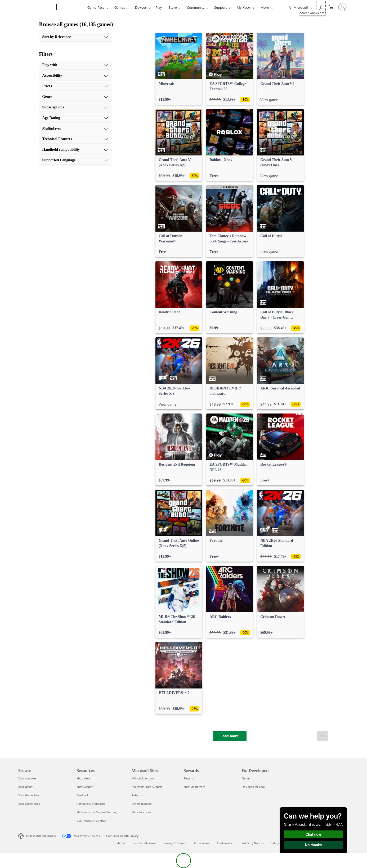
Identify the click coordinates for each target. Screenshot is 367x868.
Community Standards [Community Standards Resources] (91, 804)
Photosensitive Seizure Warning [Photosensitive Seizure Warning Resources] (97, 812)
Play (159, 7)
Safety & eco (279, 843)
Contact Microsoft (145, 843)
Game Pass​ (96, 7)
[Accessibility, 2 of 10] (75, 76)
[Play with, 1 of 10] (75, 65)
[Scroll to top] (323, 736)
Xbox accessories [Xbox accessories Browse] (29, 804)
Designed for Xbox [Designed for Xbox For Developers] (253, 787)
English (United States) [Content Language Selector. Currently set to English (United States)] (41, 836)
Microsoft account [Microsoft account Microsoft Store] (143, 778)
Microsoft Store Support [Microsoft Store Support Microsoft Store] (147, 787)
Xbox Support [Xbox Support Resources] (85, 787)
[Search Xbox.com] (321, 7)
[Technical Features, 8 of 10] (75, 139)
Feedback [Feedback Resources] (82, 795)
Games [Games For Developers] (246, 778)
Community (196, 7)
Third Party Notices (251, 843)
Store (173, 7)
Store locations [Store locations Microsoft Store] (141, 812)
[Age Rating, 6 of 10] (75, 118)
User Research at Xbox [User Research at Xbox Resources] (91, 821)
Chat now (313, 834)
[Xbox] (71, 7)
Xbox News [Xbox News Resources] (84, 778)
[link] (179, 69)
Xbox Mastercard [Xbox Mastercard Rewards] (194, 787)
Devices (141, 7)
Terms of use (202, 843)
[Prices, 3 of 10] (75, 86)
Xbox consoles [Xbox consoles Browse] (27, 778)
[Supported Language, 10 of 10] (75, 160)
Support (220, 7)
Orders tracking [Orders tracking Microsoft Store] (142, 804)
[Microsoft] (36, 7)
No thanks (314, 845)
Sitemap (121, 843)
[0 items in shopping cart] (331, 7)
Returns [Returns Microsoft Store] (137, 795)
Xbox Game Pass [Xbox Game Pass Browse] (29, 795)
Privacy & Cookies (175, 843)
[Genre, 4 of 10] (75, 97)
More (265, 7)
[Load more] (230, 736)
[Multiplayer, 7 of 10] (75, 128)
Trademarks (224, 843)
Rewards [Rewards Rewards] (189, 778)
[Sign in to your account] (342, 7)
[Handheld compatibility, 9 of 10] (75, 150)
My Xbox (244, 7)
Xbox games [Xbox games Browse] (26, 787)
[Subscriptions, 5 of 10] (75, 107)
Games (120, 7)
